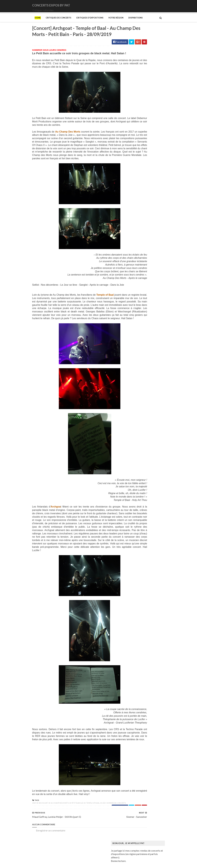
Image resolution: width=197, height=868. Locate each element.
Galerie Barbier (139, 336)
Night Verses (138, 197)
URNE (134, 230)
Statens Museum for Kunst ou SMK (149, 506)
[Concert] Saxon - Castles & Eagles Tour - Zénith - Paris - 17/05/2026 (164, 91)
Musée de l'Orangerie (142, 453)
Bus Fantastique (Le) (142, 291)
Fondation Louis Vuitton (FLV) (146, 330)
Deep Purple (137, 144)
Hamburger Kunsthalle (143, 359)
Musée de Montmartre (143, 448)
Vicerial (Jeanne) (140, 527)
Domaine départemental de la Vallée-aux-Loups (156, 318)
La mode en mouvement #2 (145, 383)
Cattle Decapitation (141, 132)
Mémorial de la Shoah (142, 471)
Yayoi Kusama (138, 533)
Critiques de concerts (39, 22)
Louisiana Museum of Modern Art (149, 386)
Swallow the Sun (139, 224)
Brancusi (135, 285)
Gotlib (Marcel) (139, 353)
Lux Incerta (137, 171)
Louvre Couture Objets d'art (146, 389)
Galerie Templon (140, 341)
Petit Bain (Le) (58, 826)
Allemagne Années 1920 (144, 256)
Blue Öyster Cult (140, 129)
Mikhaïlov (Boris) (140, 424)
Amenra (135, 121)
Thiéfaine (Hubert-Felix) (144, 227)
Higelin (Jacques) (140, 153)
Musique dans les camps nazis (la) (148, 436)
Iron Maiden (137, 159)
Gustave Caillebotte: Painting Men (149, 356)
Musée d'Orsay (139, 445)
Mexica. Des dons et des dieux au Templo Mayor (156, 418)
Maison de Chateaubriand (144, 400)
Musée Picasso (139, 442)
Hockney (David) (140, 371)
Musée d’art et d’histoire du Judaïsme (150, 468)
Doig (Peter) (137, 315)
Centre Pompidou (140, 300)
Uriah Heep (137, 236)
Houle (134, 156)
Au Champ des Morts (40, 826)
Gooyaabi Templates (69, 864)
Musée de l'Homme (141, 451)
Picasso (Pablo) (139, 492)
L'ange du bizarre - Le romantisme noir (151, 380)
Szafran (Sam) (138, 512)
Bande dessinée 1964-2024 (145, 276)
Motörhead (137, 191)
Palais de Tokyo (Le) (141, 480)
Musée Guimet (139, 439)
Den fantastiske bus (141, 312)
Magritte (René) (139, 394)
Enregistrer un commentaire (31, 853)
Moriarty (136, 188)
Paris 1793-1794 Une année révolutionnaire (154, 483)
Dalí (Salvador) (139, 306)
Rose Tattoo (137, 212)
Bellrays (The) (138, 124)
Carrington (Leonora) (142, 297)
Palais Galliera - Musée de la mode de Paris (153, 477)
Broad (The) (137, 288)
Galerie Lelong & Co (141, 338)
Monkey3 (136, 179)
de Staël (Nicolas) (140, 545)
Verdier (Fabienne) (141, 524)
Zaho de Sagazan (140, 239)
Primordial (136, 209)
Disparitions (116, 22)
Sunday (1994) (138, 221)
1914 (134, 115)
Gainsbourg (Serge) (141, 332)
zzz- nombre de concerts (94, 826)
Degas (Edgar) (138, 309)
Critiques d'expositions (70, 22)
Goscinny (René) (139, 350)
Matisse (135, 415)
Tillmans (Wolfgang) (142, 515)
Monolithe (136, 185)
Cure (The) (136, 138)
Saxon (134, 218)
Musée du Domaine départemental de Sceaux (154, 459)
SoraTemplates (33, 864)
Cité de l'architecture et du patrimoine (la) (153, 303)
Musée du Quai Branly (142, 465)
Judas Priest (137, 162)
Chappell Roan (138, 135)
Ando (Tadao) (138, 262)
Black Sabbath (139, 126)
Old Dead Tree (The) (142, 200)
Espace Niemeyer (140, 324)
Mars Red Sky (138, 174)
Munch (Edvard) (139, 433)
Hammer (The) (139, 362)
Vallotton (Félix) (139, 518)
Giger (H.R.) (137, 347)
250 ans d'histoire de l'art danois (148, 253)
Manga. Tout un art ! (141, 412)
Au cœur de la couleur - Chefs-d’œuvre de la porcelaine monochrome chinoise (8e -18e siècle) (156, 269)
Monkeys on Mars (140, 183)
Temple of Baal (73, 826)
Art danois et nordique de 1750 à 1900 (151, 265)
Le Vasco (136, 168)
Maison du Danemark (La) (144, 403)
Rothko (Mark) (139, 501)
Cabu (134, 294)
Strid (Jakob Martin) (142, 510)
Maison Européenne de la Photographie (151, 397)
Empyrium (136, 150)
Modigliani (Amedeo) (142, 427)
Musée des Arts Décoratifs (145, 456)
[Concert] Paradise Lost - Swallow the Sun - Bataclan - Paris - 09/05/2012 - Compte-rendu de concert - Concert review (163, 79)
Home (18, 22)
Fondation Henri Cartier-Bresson (148, 327)
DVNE (134, 141)
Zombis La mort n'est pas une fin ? (148, 536)
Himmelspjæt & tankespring (146, 368)
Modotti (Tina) (139, 430)
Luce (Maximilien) (140, 391)
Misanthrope (138, 177)
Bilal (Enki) (137, 279)
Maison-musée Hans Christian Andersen (152, 406)
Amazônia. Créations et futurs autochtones (153, 259)
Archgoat (23, 826)
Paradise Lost (138, 206)
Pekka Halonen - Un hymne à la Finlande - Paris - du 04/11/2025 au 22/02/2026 (158, 487)
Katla (134, 165)
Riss (133, 498)
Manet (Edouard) (140, 409)
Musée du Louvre (140, 462)
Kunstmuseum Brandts (143, 374)
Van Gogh (136, 521)
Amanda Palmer (139, 118)
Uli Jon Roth (137, 233)
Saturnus (135, 215)
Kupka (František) (140, 377)
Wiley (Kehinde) (139, 530)
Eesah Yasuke (138, 147)
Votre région (96, 22)
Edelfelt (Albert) (139, 321)
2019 (14, 826)
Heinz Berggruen (140, 365)
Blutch (134, 282)
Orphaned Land (139, 203)
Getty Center (138, 344)
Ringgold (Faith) (139, 495)
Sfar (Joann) (137, 504)
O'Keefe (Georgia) (141, 474)
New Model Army (140, 194)
